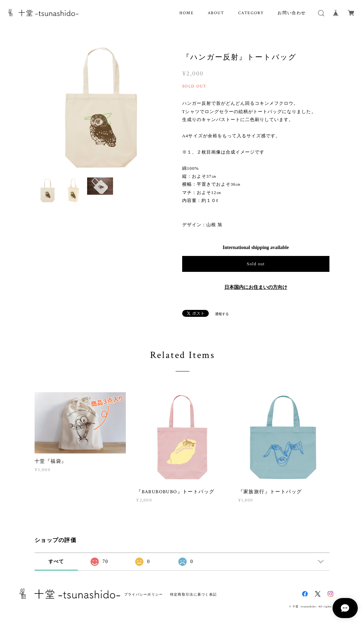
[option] (100, 108)
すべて (56, 562)
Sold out (256, 264)
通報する (222, 314)
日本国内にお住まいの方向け (256, 287)
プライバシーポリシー (144, 594)
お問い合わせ (292, 13)
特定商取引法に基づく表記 (193, 594)
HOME (186, 13)
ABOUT (216, 13)
